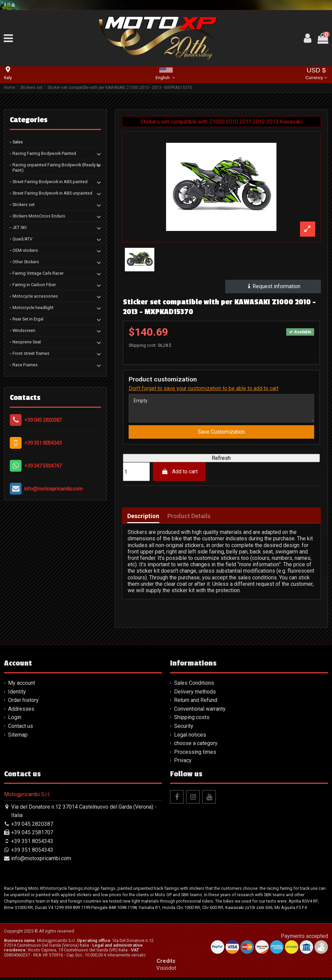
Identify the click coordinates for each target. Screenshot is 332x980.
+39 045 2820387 (43, 420)
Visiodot (166, 971)
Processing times (195, 755)
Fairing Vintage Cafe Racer (38, 273)
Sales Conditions (194, 686)
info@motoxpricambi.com (53, 489)
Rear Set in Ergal (28, 319)
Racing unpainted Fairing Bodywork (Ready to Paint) (57, 167)
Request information (273, 286)
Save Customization (221, 435)
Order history (23, 703)
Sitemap (18, 737)
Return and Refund (196, 703)
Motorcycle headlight (33, 308)
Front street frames (31, 353)
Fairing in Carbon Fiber (34, 285)
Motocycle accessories (35, 296)
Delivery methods (195, 694)
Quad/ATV (22, 239)
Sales (18, 142)
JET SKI (20, 227)
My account (22, 686)
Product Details (189, 519)
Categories (29, 120)
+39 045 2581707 (32, 835)
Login (15, 720)
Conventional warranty (200, 712)
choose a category (196, 746)
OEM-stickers (25, 250)
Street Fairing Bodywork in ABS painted (50, 182)
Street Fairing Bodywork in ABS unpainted (52, 193)
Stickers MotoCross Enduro (39, 216)
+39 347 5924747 (43, 466)
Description (143, 519)
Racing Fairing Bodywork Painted (44, 153)
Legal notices (190, 737)
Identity (17, 694)
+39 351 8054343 (43, 443)
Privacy (183, 763)
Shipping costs (192, 720)
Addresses (21, 712)
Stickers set (24, 205)
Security (184, 729)
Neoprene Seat (27, 342)
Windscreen (24, 330)
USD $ (316, 74)
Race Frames (25, 365)
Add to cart (179, 475)
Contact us (21, 729)
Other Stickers (26, 262)
